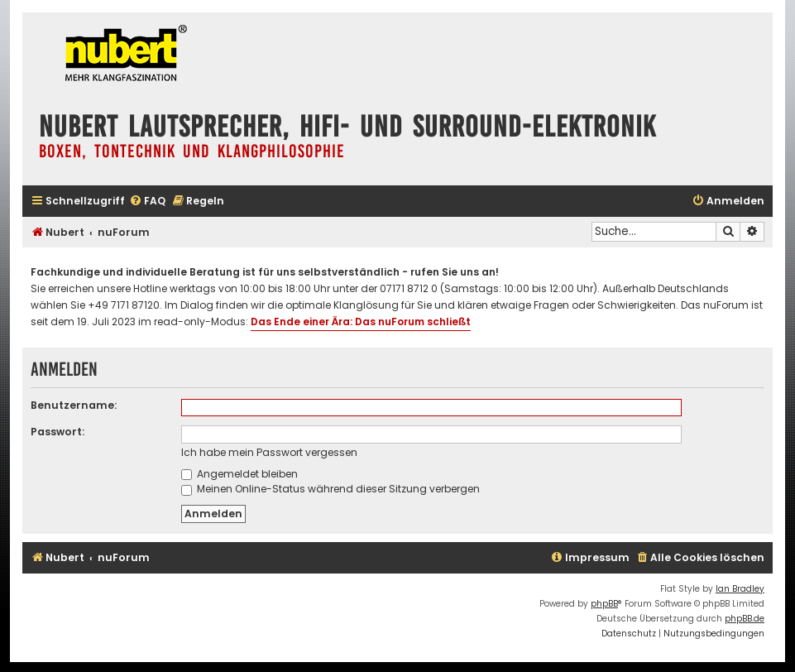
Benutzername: (74, 405)
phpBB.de (745, 619)
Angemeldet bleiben (239, 474)
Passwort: (57, 432)
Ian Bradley (740, 589)
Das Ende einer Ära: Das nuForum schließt (361, 322)
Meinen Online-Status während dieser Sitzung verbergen (330, 489)
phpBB (604, 604)
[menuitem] (147, 202)
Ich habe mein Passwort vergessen (269, 452)
